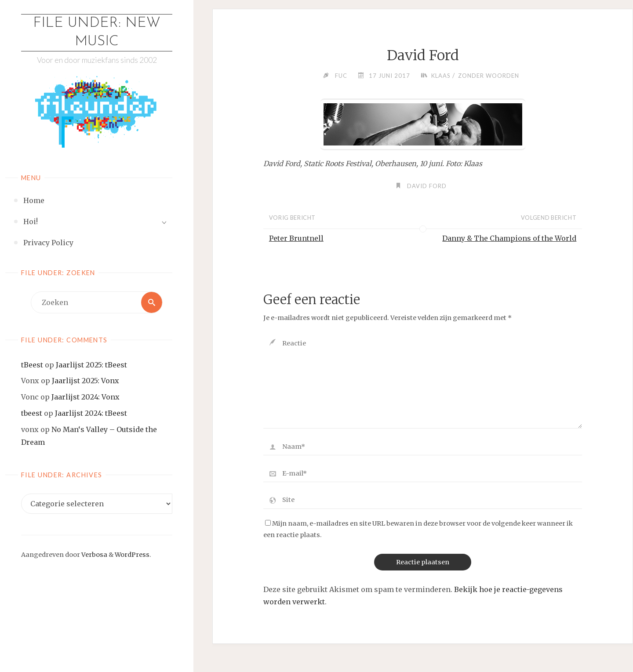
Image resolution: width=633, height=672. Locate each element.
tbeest (32, 413)
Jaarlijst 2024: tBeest (91, 413)
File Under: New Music (97, 33)
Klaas (441, 76)
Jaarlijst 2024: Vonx (85, 397)
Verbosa (94, 555)
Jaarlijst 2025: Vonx (85, 381)
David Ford (427, 186)
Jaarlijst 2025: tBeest (91, 365)
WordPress (132, 555)
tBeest (32, 365)
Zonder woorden (489, 76)
